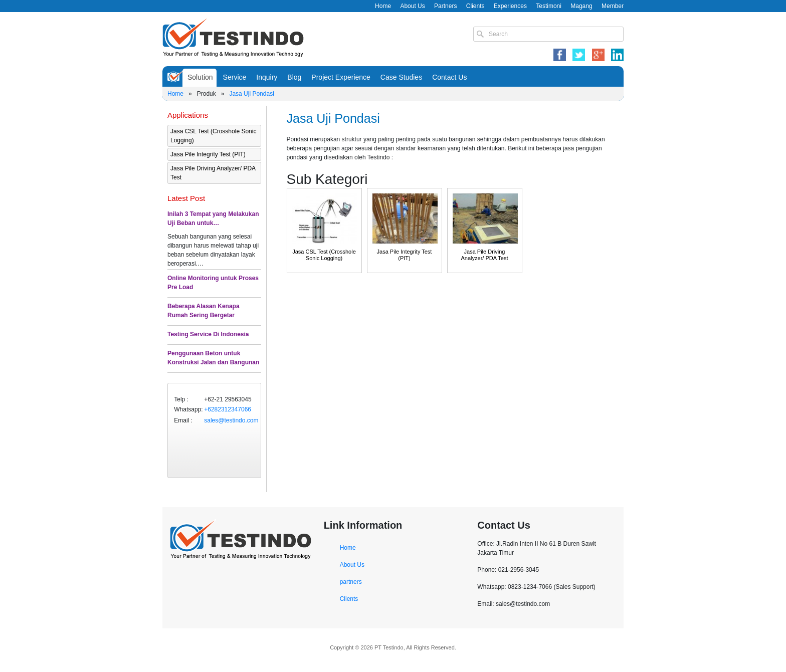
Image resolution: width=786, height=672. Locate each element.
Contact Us (449, 77)
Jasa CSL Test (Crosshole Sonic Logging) (213, 136)
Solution (200, 77)
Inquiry (267, 77)
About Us (412, 6)
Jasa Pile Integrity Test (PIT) (208, 154)
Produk (207, 94)
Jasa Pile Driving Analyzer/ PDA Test (213, 173)
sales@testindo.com (231, 420)
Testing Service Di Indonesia (208, 334)
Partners (445, 6)
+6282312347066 (228, 409)
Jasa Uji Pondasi (251, 94)
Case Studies (401, 77)
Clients (475, 6)
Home (383, 6)
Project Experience (341, 77)
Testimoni (549, 6)
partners (351, 582)
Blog (294, 77)
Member (613, 6)
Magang (581, 6)
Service (235, 77)
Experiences (510, 6)
